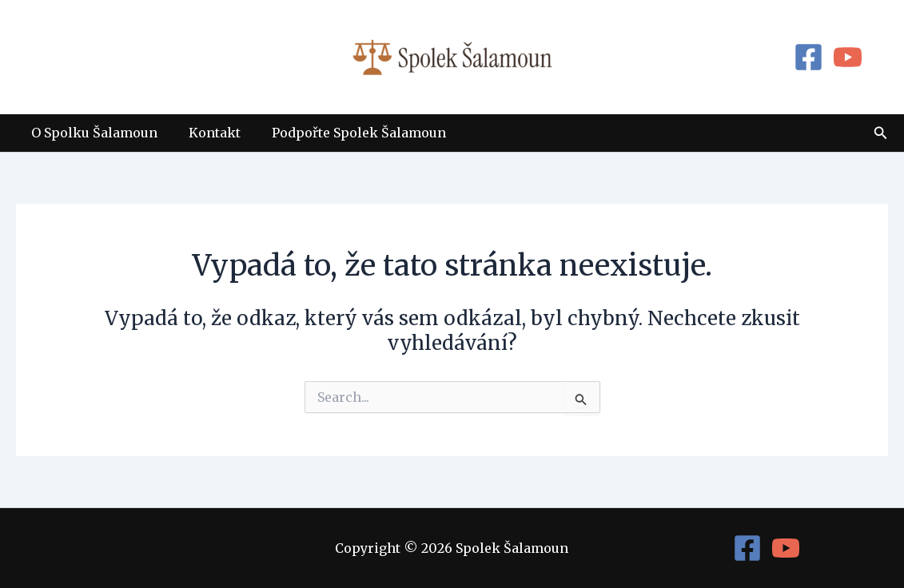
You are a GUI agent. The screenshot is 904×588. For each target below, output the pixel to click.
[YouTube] (848, 57)
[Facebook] (808, 57)
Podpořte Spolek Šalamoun (345, 133)
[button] (881, 133)
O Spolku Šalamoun (92, 133)
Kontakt (207, 133)
